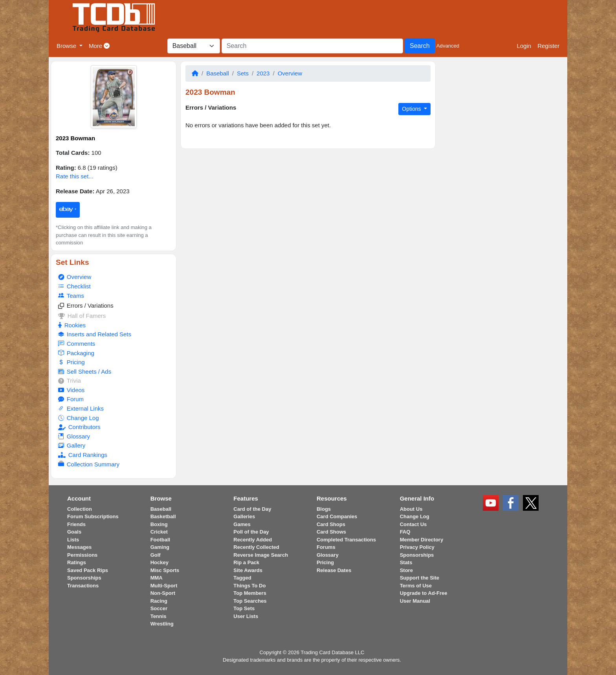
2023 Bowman (75, 138)
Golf (156, 555)
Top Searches (250, 601)
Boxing (159, 524)
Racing (159, 601)
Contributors (79, 427)
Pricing (71, 362)
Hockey (159, 562)
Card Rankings (83, 455)
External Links (81, 409)
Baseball (218, 73)
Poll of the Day (251, 532)
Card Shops (331, 524)
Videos (71, 390)
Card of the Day (252, 509)
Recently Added (253, 540)
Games (242, 524)
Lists (73, 540)
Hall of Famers (82, 316)
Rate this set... (75, 176)
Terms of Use (416, 586)
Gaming (160, 547)
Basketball (163, 516)
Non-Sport (163, 593)
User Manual (415, 601)
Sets (243, 73)
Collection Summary (89, 464)
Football (160, 540)
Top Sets (244, 608)
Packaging (76, 353)
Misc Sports (165, 570)
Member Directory (422, 540)
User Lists (246, 616)
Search (420, 46)
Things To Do (249, 586)
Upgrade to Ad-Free (424, 593)
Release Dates (334, 570)
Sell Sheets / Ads (85, 372)
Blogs (324, 509)
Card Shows (331, 532)
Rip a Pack (246, 562)
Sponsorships (84, 578)
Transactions (83, 586)
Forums (326, 547)
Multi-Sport (164, 586)
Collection (80, 509)
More (99, 46)
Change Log (78, 418)
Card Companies (337, 516)
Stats (406, 562)
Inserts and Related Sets (95, 334)
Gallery (72, 446)
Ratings (77, 562)
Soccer (159, 608)
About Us (411, 509)
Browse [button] (67, 46)
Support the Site (420, 578)
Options (412, 109)
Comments (77, 344)
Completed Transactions (346, 540)
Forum (71, 399)
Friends (76, 524)
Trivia (70, 381)
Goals (74, 532)
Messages (79, 547)
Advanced (448, 46)
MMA (157, 578)
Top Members (250, 593)
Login (524, 46)
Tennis (159, 616)
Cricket (159, 532)
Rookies (72, 325)
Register (548, 46)
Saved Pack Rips (88, 570)
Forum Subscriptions (93, 516)
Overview (75, 277)
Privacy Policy (417, 547)
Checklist (74, 286)
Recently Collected (256, 547)
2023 (263, 73)
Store (406, 570)
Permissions (82, 555)
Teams (71, 296)
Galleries (244, 516)
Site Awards (248, 570)
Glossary (74, 437)
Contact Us (413, 524)
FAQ (405, 532)
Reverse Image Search (261, 555)
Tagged (242, 578)
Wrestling (162, 624)
